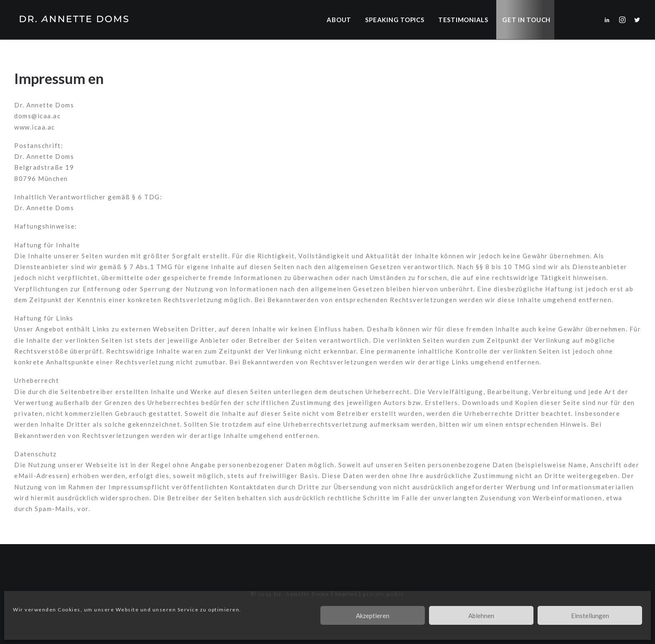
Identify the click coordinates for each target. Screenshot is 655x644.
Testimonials (463, 20)
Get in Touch (526, 20)
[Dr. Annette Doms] (73, 20)
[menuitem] (342, 20)
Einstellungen (590, 616)
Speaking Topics (395, 20)
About (339, 20)
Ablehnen (481, 616)
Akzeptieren (373, 616)
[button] (609, 20)
